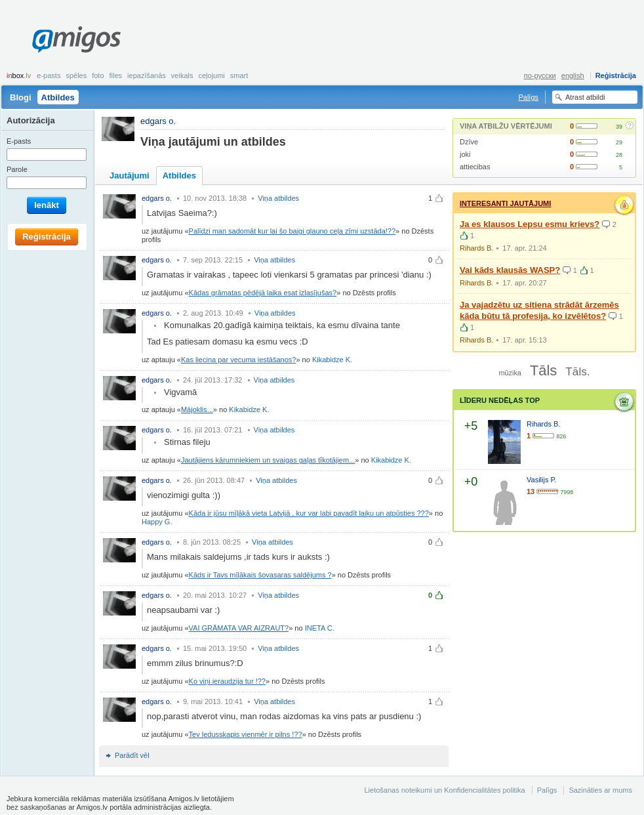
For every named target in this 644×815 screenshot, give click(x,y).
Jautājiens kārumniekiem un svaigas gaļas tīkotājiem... (268, 460)
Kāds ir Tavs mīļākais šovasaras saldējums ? (260, 575)
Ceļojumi (211, 75)
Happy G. (157, 522)
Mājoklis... (197, 409)
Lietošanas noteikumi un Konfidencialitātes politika (444, 790)
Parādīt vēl (132, 755)
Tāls (543, 370)
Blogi (21, 97)
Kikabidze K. (332, 360)
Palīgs (528, 97)
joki (465, 154)
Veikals (182, 75)
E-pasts (49, 75)
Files (116, 75)
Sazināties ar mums (600, 790)
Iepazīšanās (147, 75)
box (19, 75)
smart (239, 75)
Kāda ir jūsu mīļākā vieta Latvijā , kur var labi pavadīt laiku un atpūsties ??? (309, 513)
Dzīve (469, 142)
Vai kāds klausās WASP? (510, 270)
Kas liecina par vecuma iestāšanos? (238, 360)
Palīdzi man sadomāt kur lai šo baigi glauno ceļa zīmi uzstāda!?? (292, 231)
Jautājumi (130, 176)
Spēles (76, 75)
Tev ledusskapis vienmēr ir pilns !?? (246, 734)
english (573, 75)
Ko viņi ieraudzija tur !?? (227, 681)
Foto (98, 75)
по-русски (540, 75)
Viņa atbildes (278, 198)
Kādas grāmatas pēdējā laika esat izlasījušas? (263, 293)
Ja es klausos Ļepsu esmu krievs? (530, 224)
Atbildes (58, 97)
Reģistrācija (616, 75)
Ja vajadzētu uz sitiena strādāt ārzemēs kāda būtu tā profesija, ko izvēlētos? (539, 310)
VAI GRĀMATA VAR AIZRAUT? (239, 628)
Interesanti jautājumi (505, 203)
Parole (17, 169)
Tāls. (577, 371)
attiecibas (475, 167)
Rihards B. (476, 248)
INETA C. (320, 628)
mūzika (510, 373)
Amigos (76, 39)
